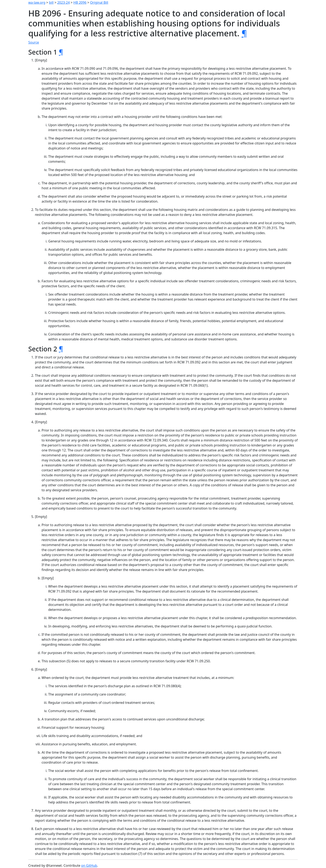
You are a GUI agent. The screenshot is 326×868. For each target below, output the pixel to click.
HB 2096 (80, 2)
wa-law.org (37, 2)
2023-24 (63, 2)
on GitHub (89, 866)
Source (34, 42)
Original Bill (99, 2)
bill (51, 2)
